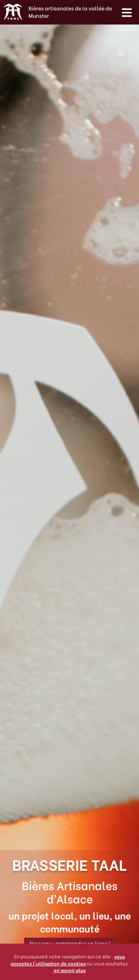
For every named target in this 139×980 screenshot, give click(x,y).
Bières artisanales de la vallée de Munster (70, 12)
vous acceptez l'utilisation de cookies (68, 959)
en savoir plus (70, 970)
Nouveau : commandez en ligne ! (70, 943)
